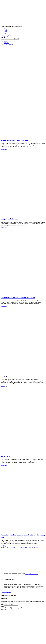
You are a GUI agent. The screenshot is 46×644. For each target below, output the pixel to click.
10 (16, 547)
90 (31, 547)
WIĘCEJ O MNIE (6, 593)
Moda (5, 42)
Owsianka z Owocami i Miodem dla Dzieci (18, 298)
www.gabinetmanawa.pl (32, 574)
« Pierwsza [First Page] (11, 547)
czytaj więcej (4, 149)
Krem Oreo (5, 456)
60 (22, 547)
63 (26, 547)
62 (25, 547)
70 (28, 547)
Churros (4, 376)
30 (19, 547)
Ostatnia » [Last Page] (36, 547)
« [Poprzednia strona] (14, 547)
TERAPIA (6, 43)
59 (21, 547)
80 (29, 547)
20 (18, 547)
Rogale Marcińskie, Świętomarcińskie (16, 140)
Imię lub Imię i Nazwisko (7, 605)
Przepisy (6, 30)
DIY (5, 33)
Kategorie (6, 29)
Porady (6, 32)
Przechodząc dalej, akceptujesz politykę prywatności (15, 608)
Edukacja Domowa (9, 44)
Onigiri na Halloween (9, 219)
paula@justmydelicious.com (8, 36)
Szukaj (17, 39)
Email (2, 606)
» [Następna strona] (33, 547)
